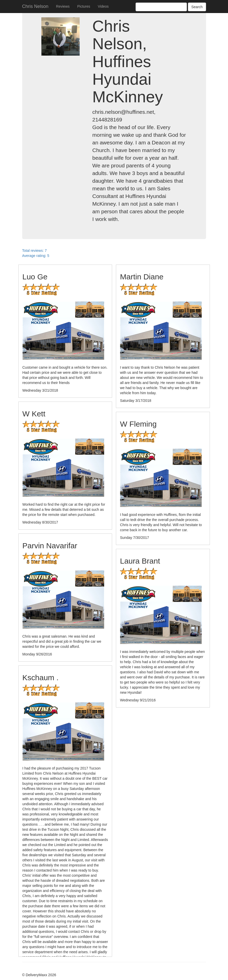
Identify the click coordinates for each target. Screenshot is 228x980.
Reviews (63, 6)
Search (197, 7)
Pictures (84, 6)
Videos (103, 6)
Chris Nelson (35, 6)
